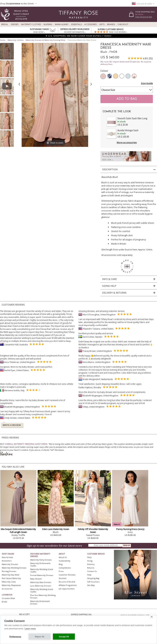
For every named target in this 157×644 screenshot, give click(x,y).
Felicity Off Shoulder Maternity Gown (93, 531)
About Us (63, 557)
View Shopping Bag (144, 17)
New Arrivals (7, 557)
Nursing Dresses (9, 571)
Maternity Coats (9, 582)
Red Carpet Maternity (11, 578)
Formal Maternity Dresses (42, 575)
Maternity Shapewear (11, 585)
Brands (111, 24)
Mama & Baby (62, 24)
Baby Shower (36, 579)
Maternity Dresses (10, 564)
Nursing (48, 24)
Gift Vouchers (93, 582)
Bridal (5, 24)
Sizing (90, 561)
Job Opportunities (67, 589)
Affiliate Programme (68, 585)
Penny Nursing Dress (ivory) (130, 529)
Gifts (102, 24)
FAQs (89, 557)
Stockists (63, 578)
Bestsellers (7, 561)
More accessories (127, 142)
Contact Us (92, 571)
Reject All (40, 637)
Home (3, 40)
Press (61, 571)
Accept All (64, 637)
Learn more (30, 629)
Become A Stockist (67, 582)
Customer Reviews (67, 575)
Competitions (65, 568)
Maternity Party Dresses (41, 560)
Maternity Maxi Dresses (41, 582)
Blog (61, 564)
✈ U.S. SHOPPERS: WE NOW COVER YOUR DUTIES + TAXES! (78, 36)
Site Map (91, 585)
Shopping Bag (93, 578)
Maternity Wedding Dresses (14, 568)
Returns (91, 568)
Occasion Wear (8, 598)
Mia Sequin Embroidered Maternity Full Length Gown (18, 531)
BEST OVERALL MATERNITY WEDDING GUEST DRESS (24, 444)
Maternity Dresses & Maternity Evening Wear (46, 40)
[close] (152, 617)
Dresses (15, 24)
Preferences (15, 637)
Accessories (90, 24)
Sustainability (65, 561)
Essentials (76, 24)
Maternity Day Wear (11, 575)
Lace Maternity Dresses (41, 586)
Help (89, 575)
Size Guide (147, 83)
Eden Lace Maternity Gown (56, 529)
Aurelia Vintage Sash (128, 130)
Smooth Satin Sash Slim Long (132, 118)
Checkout (123, 24)
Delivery (91, 564)
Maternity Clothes (31, 24)
